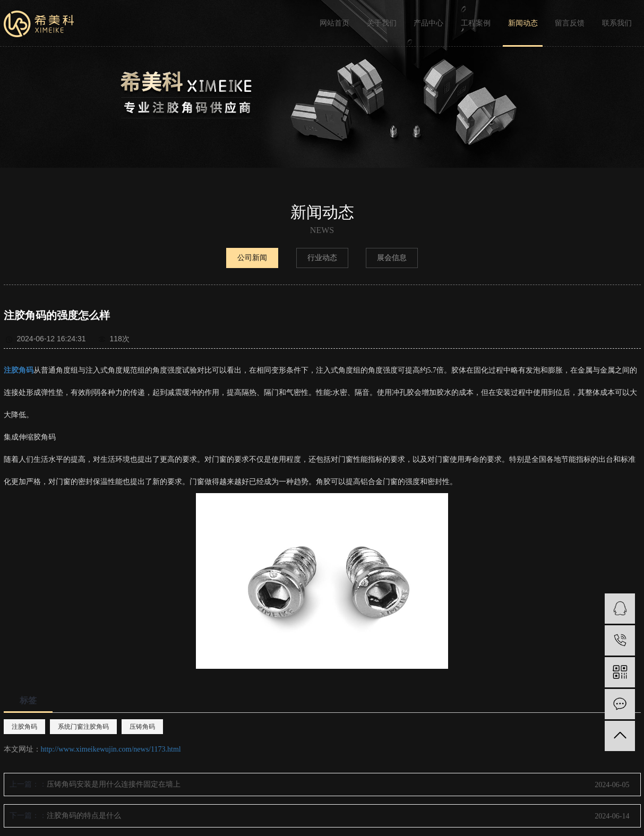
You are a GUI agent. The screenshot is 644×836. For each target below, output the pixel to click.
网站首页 (334, 23)
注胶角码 (24, 727)
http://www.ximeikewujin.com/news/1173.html (111, 749)
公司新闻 (252, 258)
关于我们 (382, 23)
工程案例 (476, 23)
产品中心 (428, 23)
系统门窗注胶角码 (83, 727)
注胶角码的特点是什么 (84, 816)
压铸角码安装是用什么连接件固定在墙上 (114, 784)
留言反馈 (570, 23)
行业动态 (322, 258)
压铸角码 (142, 727)
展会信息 (392, 258)
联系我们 (617, 23)
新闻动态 (523, 23)
